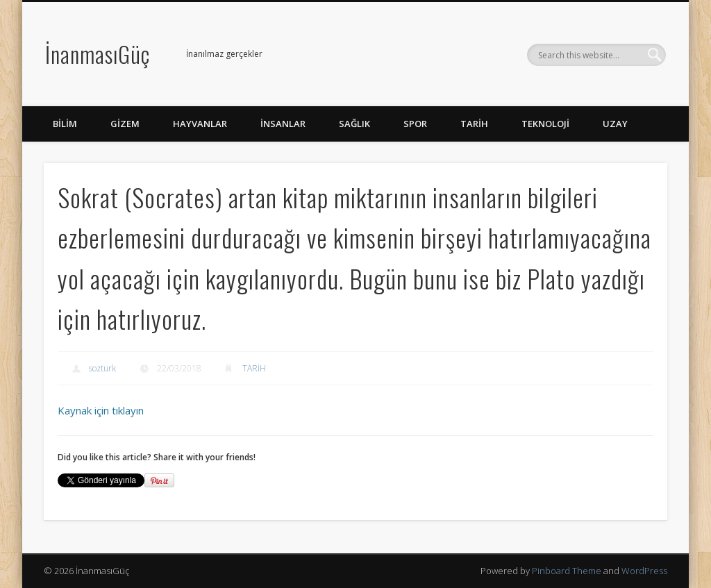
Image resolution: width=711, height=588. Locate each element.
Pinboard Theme (567, 571)
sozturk (102, 368)
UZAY (615, 124)
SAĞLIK (354, 124)
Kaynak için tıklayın (101, 410)
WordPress (644, 571)
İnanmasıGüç (98, 54)
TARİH (474, 124)
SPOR (415, 124)
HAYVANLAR (200, 124)
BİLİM (65, 124)
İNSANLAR (283, 124)
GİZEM (125, 124)
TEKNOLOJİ (545, 124)
